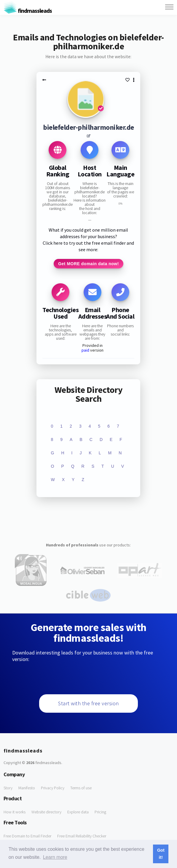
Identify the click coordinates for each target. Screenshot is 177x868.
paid (85, 350)
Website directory (46, 812)
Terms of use (81, 788)
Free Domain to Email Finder (27, 836)
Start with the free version (88, 703)
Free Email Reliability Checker (82, 836)
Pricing (100, 812)
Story (8, 788)
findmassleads (28, 11)
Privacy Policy (53, 788)
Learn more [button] (55, 857)
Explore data (78, 812)
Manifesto (27, 788)
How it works (15, 812)
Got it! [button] (161, 854)
